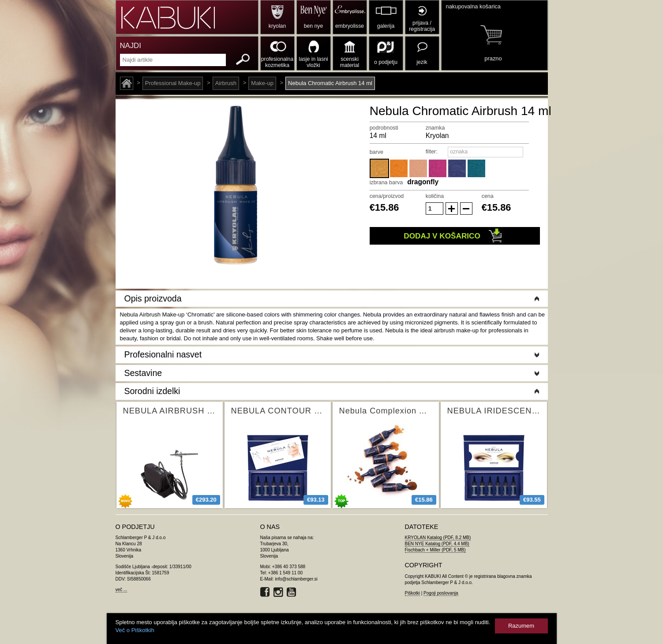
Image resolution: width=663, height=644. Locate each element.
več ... (122, 590)
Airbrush (226, 83)
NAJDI (131, 46)
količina (435, 196)
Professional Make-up (173, 83)
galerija (386, 26)
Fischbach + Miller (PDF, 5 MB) (435, 550)
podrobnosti (384, 128)
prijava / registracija (422, 26)
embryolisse (350, 26)
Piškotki (412, 593)
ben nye (313, 26)
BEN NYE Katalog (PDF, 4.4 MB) (437, 544)
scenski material (350, 62)
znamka (435, 128)
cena (488, 196)
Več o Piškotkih (135, 630)
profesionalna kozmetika (277, 62)
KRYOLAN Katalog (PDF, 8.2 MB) (438, 538)
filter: (432, 152)
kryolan (277, 26)
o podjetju (386, 62)
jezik (422, 62)
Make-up (262, 83)
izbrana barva (386, 182)
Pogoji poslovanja (441, 593)
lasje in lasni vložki (313, 62)
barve (376, 152)
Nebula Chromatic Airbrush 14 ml (330, 83)
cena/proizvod (387, 196)
